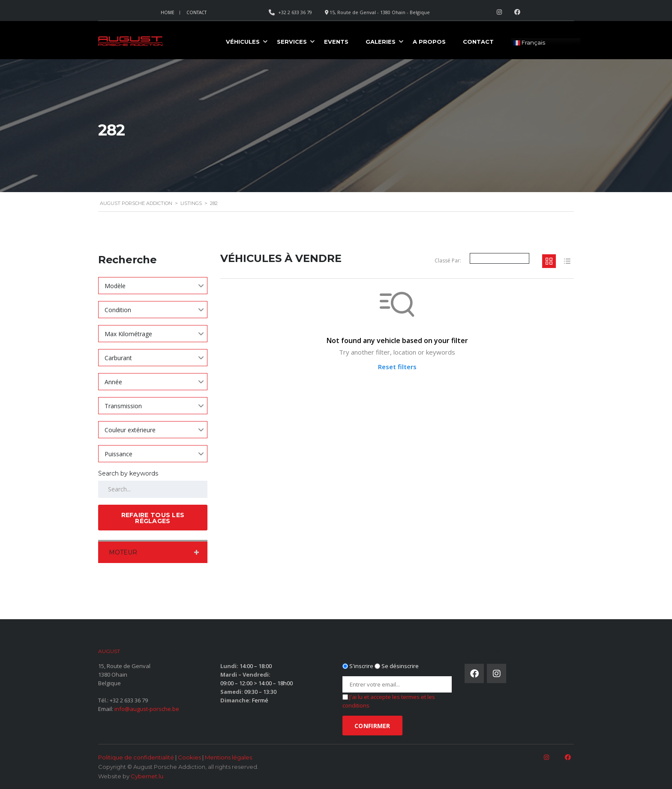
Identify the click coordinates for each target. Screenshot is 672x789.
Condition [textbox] (118, 310)
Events (336, 42)
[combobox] (153, 286)
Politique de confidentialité (136, 757)
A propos (429, 42)
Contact (196, 12)
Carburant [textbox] (118, 358)
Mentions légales (228, 757)
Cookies (189, 757)
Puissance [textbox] (118, 454)
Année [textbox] (113, 382)
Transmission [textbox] (123, 406)
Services (292, 42)
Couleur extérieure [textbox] (130, 430)
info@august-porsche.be (147, 709)
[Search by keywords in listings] (153, 489)
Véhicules (243, 42)
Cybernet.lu (147, 776)
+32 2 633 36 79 (129, 700)
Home (168, 12)
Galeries (381, 42)
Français (529, 43)
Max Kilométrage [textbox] (128, 334)
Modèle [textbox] (115, 286)
